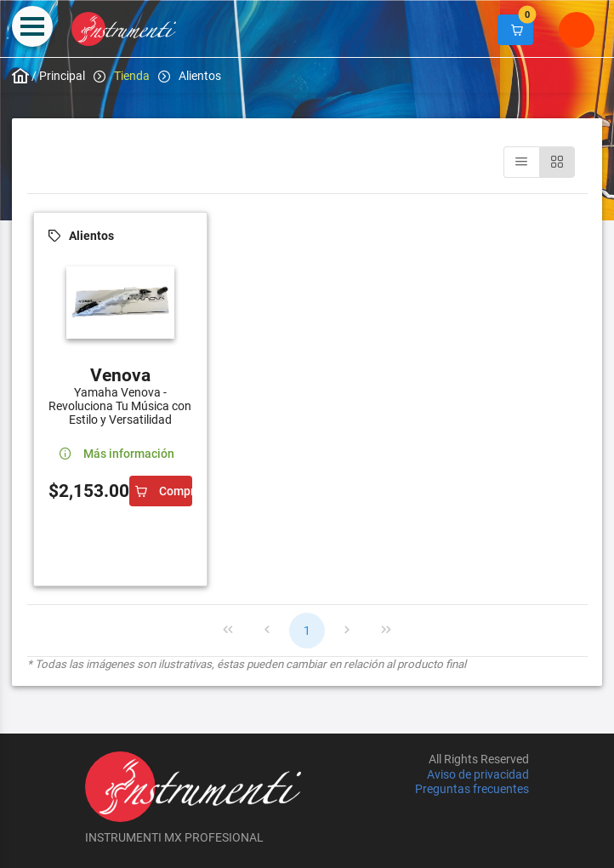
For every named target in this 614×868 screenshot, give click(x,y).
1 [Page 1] (307, 631)
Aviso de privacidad (478, 774)
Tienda (132, 76)
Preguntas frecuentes (472, 789)
